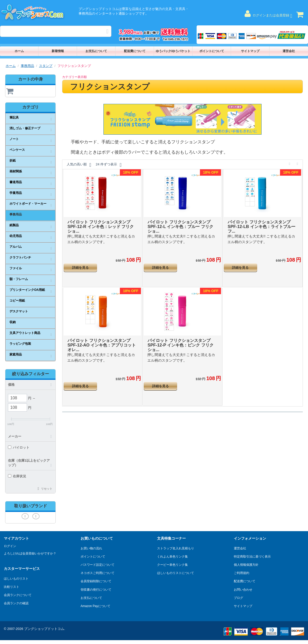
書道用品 (16, 182)
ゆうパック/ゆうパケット (173, 51)
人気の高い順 (79, 165)
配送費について (135, 51)
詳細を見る (80, 264)
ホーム (19, 51)
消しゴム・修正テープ (25, 128)
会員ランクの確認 (16, 603)
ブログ (238, 598)
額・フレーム (19, 279)
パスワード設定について (98, 565)
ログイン (10, 546)
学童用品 (16, 193)
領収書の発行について (96, 590)
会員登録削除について (96, 581)
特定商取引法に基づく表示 (252, 557)
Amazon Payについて (95, 606)
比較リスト (12, 587)
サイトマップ (250, 51)
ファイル (16, 268)
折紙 (13, 161)
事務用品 (27, 66)
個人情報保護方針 (246, 565)
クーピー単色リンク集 (172, 565)
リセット (47, 489)
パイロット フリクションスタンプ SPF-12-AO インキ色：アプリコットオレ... (100, 339)
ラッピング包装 (20, 344)
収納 (13, 322)
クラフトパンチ (20, 257)
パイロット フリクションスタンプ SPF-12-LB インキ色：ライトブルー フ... (260, 223)
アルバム (16, 247)
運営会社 (289, 51)
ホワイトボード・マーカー (28, 204)
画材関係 (16, 171)
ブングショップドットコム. (45, 629)
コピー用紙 (17, 301)
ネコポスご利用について (98, 573)
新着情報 (58, 51)
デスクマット (19, 311)
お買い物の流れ (91, 548)
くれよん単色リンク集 (172, 557)
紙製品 (14, 225)
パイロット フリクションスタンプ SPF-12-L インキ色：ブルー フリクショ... (180, 223)
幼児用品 (16, 236)
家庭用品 (16, 354)
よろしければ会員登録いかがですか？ (30, 553)
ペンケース (17, 150)
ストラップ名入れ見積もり (176, 548)
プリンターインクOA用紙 (27, 290)
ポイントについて (212, 51)
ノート (14, 139)
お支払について (96, 51)
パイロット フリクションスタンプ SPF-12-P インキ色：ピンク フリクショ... (180, 339)
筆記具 (14, 117)
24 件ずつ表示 (109, 165)
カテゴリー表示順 (74, 77)
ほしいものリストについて (176, 573)
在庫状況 (17, 476)
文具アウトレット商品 (25, 333)
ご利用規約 (242, 573)
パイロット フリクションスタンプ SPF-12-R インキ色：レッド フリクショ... (100, 223)
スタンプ (46, 66)
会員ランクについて (18, 595)
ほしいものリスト (16, 579)
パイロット (19, 447)
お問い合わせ (243, 590)
